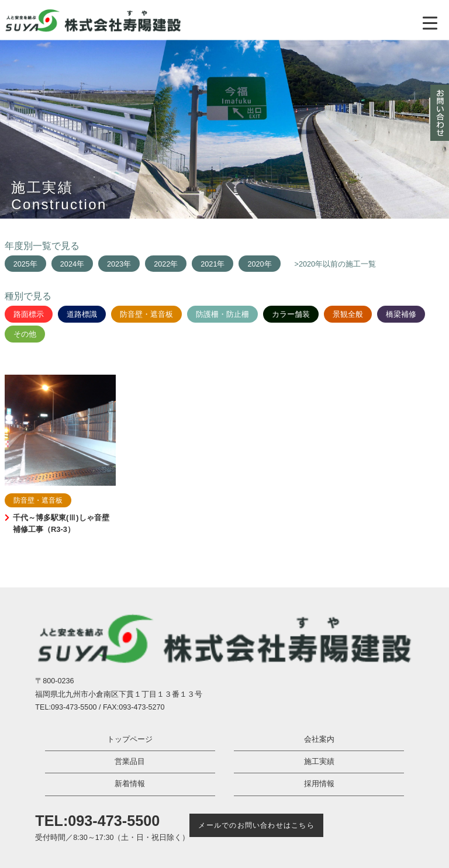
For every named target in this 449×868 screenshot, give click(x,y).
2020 (255, 264)
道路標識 (82, 314)
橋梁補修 (401, 314)
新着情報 (130, 784)
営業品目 (130, 762)
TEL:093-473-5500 (97, 821)
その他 (25, 334)
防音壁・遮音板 (146, 314)
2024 (68, 264)
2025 (22, 264)
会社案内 (319, 739)
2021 (209, 264)
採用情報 (319, 784)
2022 (162, 264)
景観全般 (348, 314)
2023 (115, 264)
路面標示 (29, 314)
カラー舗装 (291, 314)
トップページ (130, 739)
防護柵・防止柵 (222, 314)
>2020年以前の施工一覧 (336, 264)
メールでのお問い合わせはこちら (256, 825)
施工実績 (319, 762)
